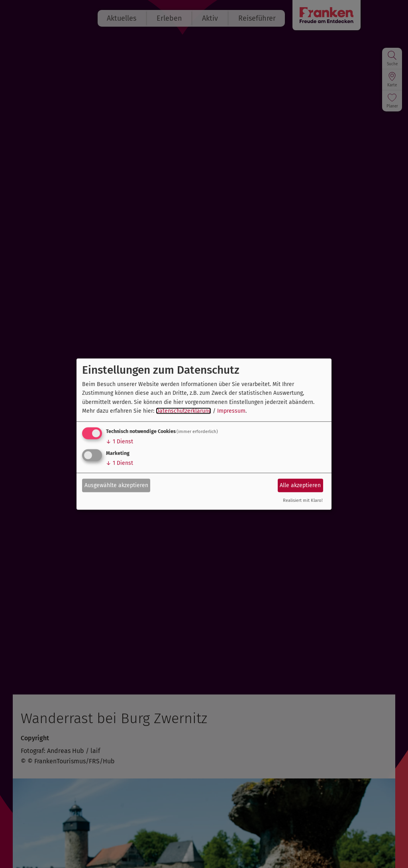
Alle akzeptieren (300, 485)
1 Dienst (120, 442)
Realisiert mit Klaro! (303, 500)
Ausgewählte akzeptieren (116, 485)
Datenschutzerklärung (183, 411)
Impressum (231, 411)
